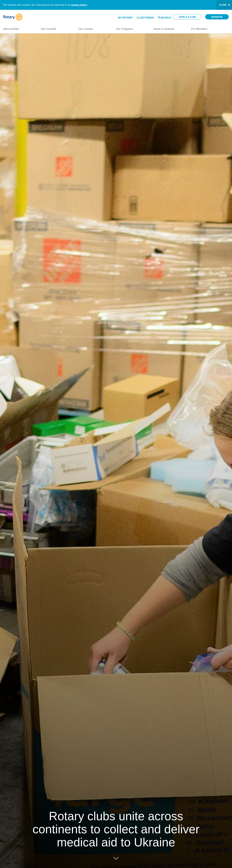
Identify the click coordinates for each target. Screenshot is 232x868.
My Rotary (125, 18)
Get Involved (56, 27)
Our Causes (94, 27)
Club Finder (145, 18)
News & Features (169, 27)
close (223, 5)
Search (166, 17)
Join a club (187, 17)
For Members (210, 27)
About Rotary (18, 27)
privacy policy (79, 5)
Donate (217, 17)
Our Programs (131, 27)
